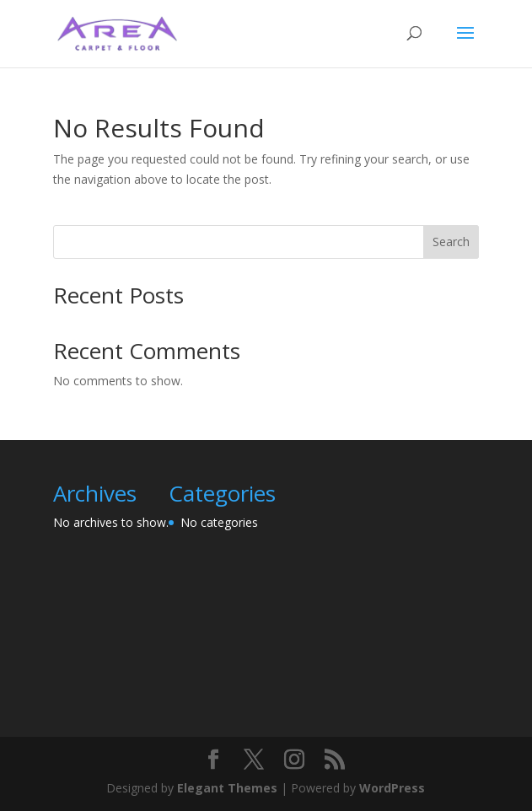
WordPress (392, 788)
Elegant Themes (227, 788)
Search (451, 242)
